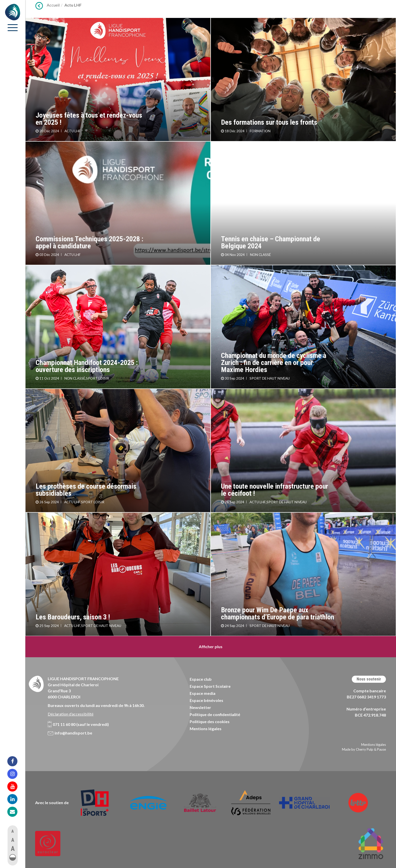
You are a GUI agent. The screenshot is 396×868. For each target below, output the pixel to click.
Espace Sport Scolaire (210, 686)
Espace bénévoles (206, 700)
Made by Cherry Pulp (358, 749)
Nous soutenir (369, 679)
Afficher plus (211, 647)
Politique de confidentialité (215, 714)
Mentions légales (206, 729)
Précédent (39, 6)
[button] (13, 857)
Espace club (201, 679)
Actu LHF (73, 5)
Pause (381, 749)
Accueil (53, 5)
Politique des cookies (210, 721)
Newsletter (200, 707)
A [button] (13, 831)
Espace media (203, 693)
